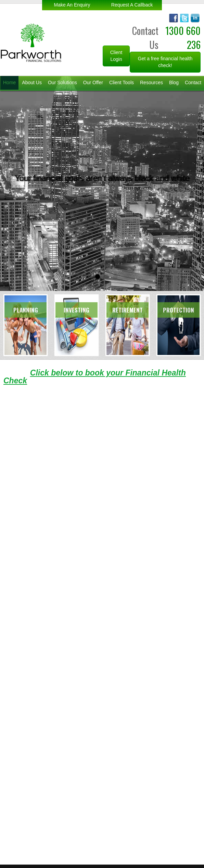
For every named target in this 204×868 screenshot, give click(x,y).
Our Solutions (62, 82)
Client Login (116, 56)
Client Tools (122, 82)
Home (9, 82)
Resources (151, 82)
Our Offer (93, 82)
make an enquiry (72, 5)
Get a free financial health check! (165, 62)
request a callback (132, 5)
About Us (32, 82)
